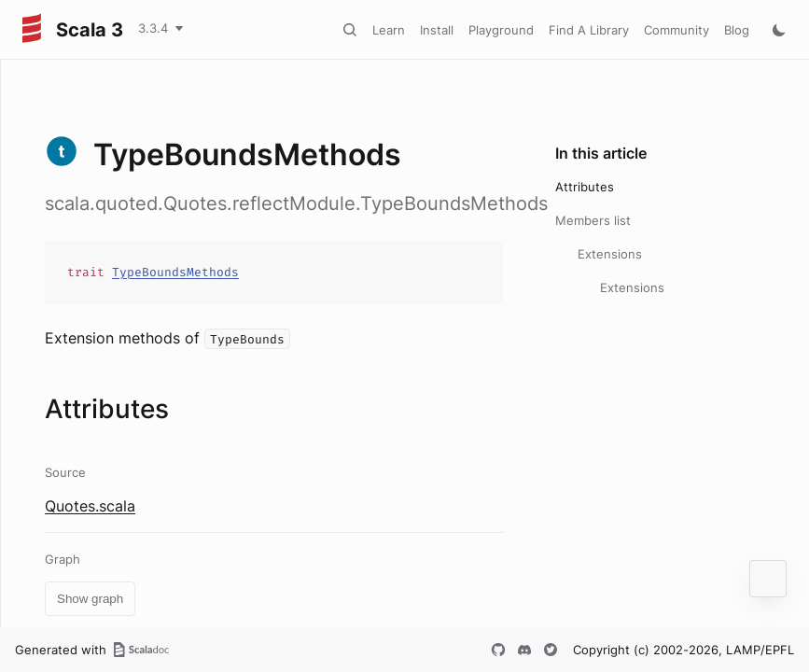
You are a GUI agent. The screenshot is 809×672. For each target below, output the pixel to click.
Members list (593, 220)
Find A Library (589, 30)
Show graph (90, 599)
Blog (737, 30)
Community (676, 30)
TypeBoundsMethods (175, 272)
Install (437, 30)
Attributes (585, 187)
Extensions (610, 254)
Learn (389, 30)
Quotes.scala (90, 506)
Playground (501, 30)
